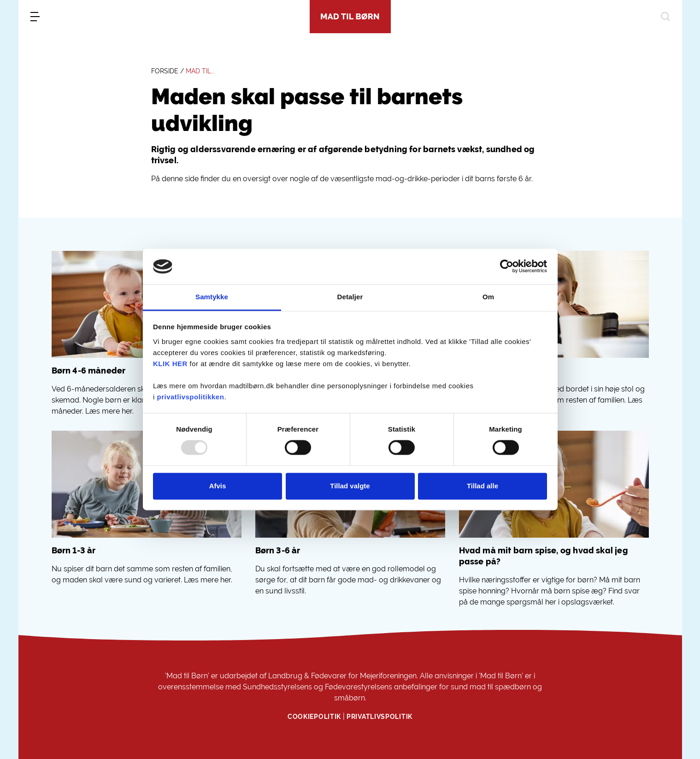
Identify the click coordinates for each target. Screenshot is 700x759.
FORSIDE (165, 71)
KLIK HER (170, 364)
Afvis (218, 486)
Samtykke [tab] (212, 297)
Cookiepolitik (314, 717)
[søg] (665, 17)
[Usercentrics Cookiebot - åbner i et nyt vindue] (507, 267)
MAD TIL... (200, 71)
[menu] (35, 17)
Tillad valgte (350, 486)
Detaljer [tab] (350, 297)
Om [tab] (488, 297)
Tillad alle (482, 486)
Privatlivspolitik (379, 717)
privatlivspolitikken (191, 397)
